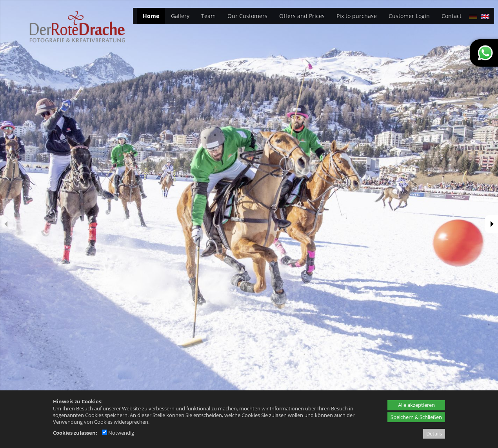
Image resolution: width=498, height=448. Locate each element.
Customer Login (409, 16)
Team (208, 16)
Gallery (180, 16)
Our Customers (247, 16)
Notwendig (118, 433)
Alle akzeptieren (416, 405)
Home (151, 16)
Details (434, 433)
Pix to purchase (357, 16)
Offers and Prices (302, 16)
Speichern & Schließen (416, 417)
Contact (452, 16)
